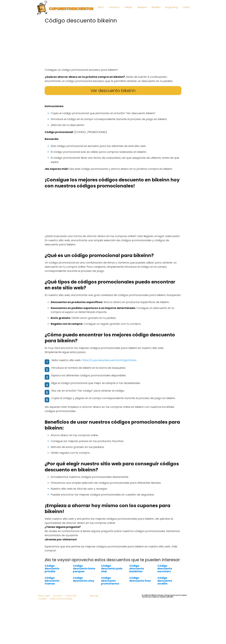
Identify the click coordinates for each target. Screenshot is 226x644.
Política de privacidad (61, 599)
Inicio (101, 7)
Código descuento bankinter (137, 569)
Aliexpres (142, 7)
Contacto (114, 7)
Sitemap (94, 596)
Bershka (156, 7)
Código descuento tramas (52, 581)
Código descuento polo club (112, 569)
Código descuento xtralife (165, 581)
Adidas (128, 7)
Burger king (171, 7)
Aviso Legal (44, 596)
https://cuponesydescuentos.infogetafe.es (109, 360)
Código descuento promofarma (110, 581)
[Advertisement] (113, 45)
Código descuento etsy (84, 579)
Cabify (186, 7)
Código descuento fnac (140, 579)
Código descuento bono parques (84, 569)
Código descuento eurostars (165, 569)
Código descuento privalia (52, 569)
